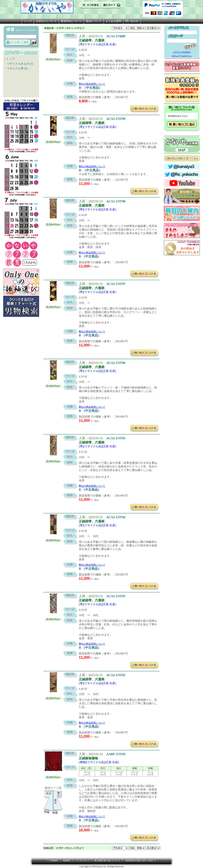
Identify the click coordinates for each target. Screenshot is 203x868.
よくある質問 (113, 21)
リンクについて (83, 861)
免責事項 (67, 861)
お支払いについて (46, 21)
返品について (94, 21)
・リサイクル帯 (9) (16, 68)
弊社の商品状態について (92, 84)
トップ (28, 21)
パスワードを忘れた (182, 52)
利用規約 (54, 861)
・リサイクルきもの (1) (19, 64)
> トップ (9, 59)
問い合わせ (132, 21)
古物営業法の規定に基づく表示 (139, 861)
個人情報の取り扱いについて (107, 861)
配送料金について (71, 21)
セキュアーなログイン (182, 56)
